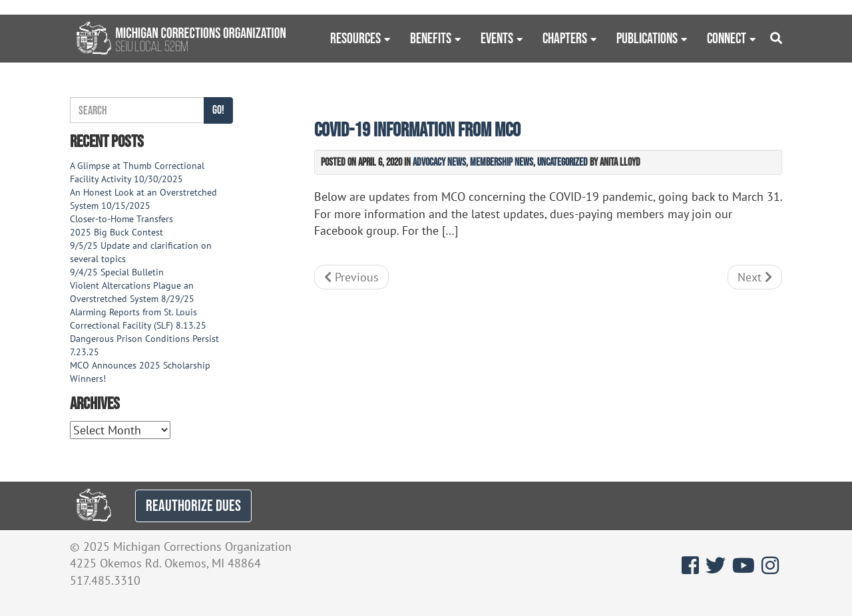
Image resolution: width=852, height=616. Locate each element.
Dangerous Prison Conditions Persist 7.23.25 (144, 345)
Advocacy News (439, 162)
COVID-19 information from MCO (417, 129)
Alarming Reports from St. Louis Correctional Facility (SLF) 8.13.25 (138, 319)
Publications (647, 38)
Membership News (502, 162)
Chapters (565, 38)
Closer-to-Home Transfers (123, 219)
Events (497, 38)
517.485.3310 (105, 580)
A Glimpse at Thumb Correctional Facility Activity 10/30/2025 (137, 172)
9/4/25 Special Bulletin (117, 272)
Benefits (431, 38)
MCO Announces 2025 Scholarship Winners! (140, 372)
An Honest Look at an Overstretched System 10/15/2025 (143, 199)
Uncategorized (562, 162)
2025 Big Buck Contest (116, 232)
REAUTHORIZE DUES (193, 505)
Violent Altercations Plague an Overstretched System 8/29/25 (132, 292)
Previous (351, 277)
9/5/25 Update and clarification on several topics (141, 252)
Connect (727, 38)
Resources (355, 38)
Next (755, 277)
